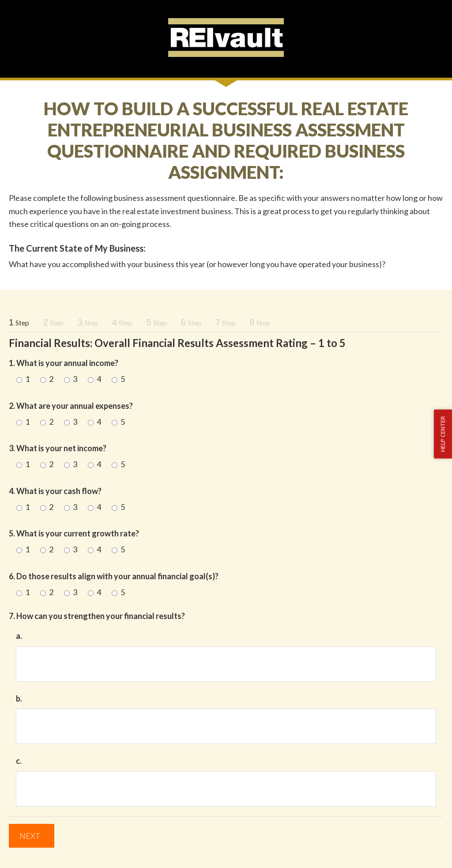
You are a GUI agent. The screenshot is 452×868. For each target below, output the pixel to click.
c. (19, 761)
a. (19, 636)
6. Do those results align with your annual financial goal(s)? (114, 576)
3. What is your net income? (58, 448)
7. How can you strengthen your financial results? (97, 616)
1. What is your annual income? (64, 363)
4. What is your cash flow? (55, 491)
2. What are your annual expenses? (71, 406)
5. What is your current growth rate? (74, 533)
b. (19, 698)
